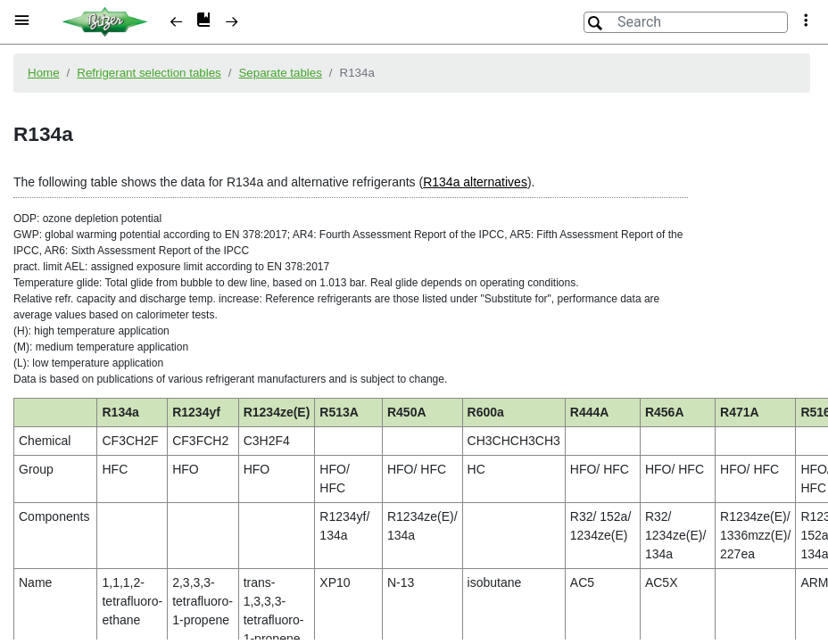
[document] (414, 342)
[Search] (686, 22)
